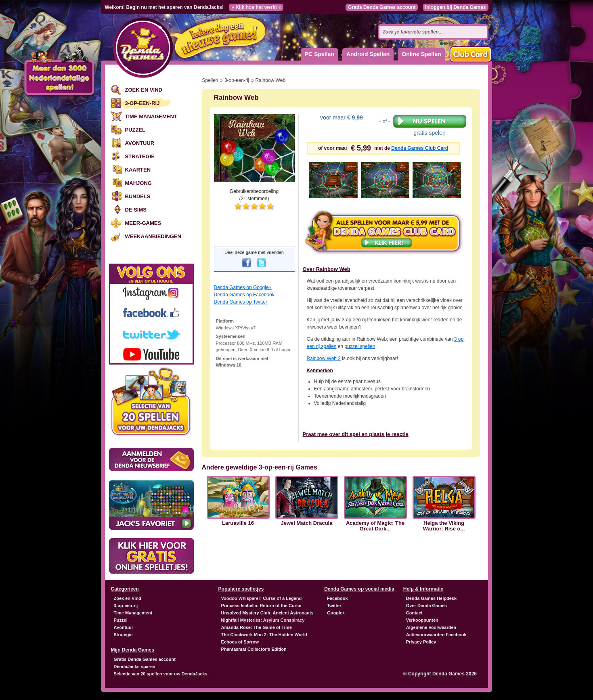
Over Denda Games (427, 606)
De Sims (136, 210)
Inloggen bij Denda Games (456, 7)
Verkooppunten (422, 620)
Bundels (138, 196)
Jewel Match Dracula (307, 523)
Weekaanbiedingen (153, 236)
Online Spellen (421, 54)
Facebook (337, 598)
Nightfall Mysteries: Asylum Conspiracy (263, 620)
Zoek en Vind (144, 90)
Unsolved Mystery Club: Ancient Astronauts (267, 613)
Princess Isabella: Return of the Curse (261, 606)
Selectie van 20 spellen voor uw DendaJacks (161, 674)
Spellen (210, 80)
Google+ (336, 613)
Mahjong (138, 183)
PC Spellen (320, 54)
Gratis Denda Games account (382, 7)
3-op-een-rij (142, 103)
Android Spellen (368, 54)
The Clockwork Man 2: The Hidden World (264, 635)
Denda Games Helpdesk (431, 598)
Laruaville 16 (238, 523)
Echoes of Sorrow (240, 642)
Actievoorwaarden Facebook (436, 635)
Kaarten (138, 170)
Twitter (334, 606)
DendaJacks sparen (135, 666)
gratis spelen (430, 125)
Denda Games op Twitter (241, 302)
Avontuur (140, 143)
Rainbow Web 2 (324, 358)
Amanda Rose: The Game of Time (257, 627)
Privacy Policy (421, 642)
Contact (414, 613)
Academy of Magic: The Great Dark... (375, 526)
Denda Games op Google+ (243, 287)
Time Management (151, 116)
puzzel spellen (360, 346)
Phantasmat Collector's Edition (254, 649)
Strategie (140, 156)
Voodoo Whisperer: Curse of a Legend (262, 598)
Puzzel (135, 130)
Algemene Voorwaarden (431, 627)
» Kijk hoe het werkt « (256, 7)
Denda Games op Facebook (244, 295)
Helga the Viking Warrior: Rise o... (444, 526)
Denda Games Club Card (420, 148)
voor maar (341, 117)
